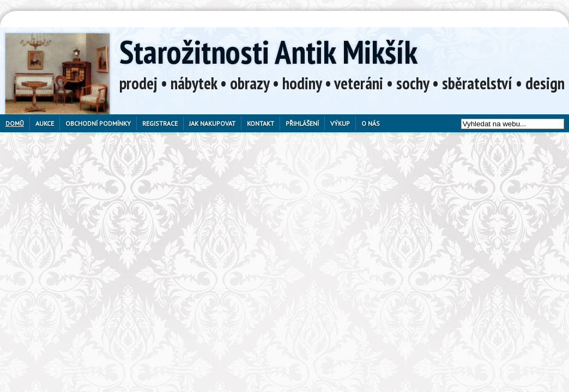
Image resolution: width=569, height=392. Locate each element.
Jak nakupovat (212, 123)
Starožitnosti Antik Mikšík (268, 52)
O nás (371, 123)
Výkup (340, 123)
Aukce (45, 123)
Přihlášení (302, 123)
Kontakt (261, 123)
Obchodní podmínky (98, 123)
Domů (15, 123)
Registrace (160, 123)
